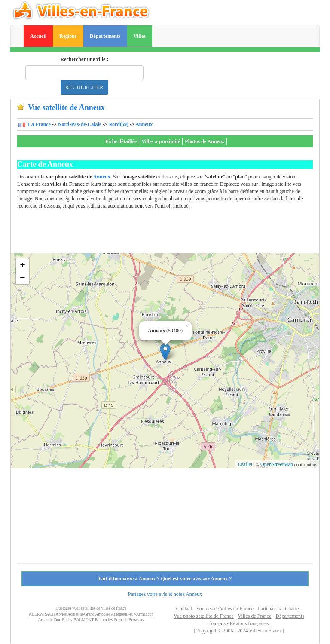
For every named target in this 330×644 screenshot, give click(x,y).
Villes (140, 36)
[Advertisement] (174, 234)
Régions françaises (249, 623)
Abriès (61, 614)
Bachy (67, 620)
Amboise (103, 614)
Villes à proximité (161, 141)
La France (39, 124)
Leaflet (245, 464)
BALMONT (84, 620)
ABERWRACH (42, 614)
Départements (105, 36)
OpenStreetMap (277, 464)
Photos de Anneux (205, 141)
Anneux (144, 124)
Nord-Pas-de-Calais (80, 124)
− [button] (23, 278)
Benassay (136, 620)
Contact (184, 609)
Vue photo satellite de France (204, 616)
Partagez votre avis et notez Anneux (165, 594)
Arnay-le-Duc (49, 620)
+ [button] (23, 265)
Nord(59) (118, 124)
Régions (68, 36)
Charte (292, 609)
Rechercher (84, 87)
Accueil (38, 36)
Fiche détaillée (121, 141)
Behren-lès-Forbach (111, 620)
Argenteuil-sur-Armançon (132, 614)
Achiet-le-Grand (81, 614)
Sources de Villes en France (225, 609)
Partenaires (269, 609)
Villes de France (255, 616)
